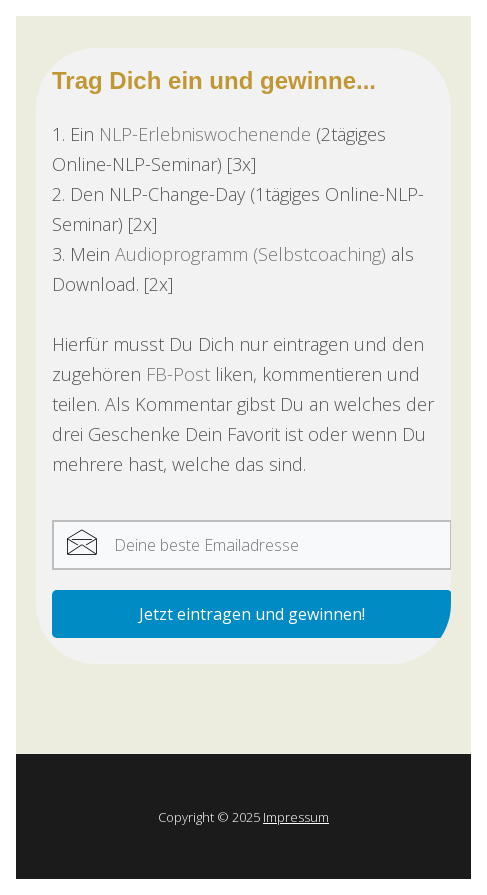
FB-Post (178, 374)
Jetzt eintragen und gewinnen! (252, 614)
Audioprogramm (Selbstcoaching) (250, 254)
